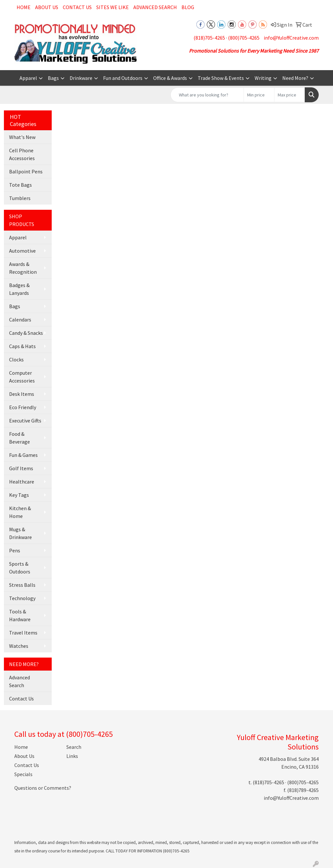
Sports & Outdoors (20, 568)
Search (74, 747)
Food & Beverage (20, 438)
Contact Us (77, 7)
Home (24, 7)
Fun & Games (23, 455)
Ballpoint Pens (26, 171)
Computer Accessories (22, 377)
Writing (263, 78)
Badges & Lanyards (19, 289)
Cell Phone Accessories (22, 154)
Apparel (28, 78)
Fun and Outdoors (123, 78)
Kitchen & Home (20, 512)
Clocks (16, 359)
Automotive (22, 251)
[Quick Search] (207, 95)
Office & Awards (170, 78)
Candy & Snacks (26, 333)
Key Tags (19, 495)
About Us (47, 7)
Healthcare (22, 482)
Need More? (295, 78)
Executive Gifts (25, 421)
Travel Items (23, 633)
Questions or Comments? (43, 788)
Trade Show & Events (221, 78)
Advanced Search (155, 7)
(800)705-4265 (244, 38)
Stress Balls (22, 585)
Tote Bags (20, 185)
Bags (53, 78)
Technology (22, 598)
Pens (15, 550)
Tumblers (20, 198)
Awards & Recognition (23, 268)
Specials (23, 774)
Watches (19, 646)
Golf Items (21, 468)
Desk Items (22, 394)
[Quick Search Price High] (290, 95)
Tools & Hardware (20, 615)
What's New (22, 137)
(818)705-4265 (209, 38)
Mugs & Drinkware (20, 533)
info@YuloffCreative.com (291, 38)
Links (72, 756)
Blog (188, 7)
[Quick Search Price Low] (259, 95)
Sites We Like (113, 7)
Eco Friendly (23, 407)
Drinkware (81, 78)
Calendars (20, 320)
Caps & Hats (22, 346)
